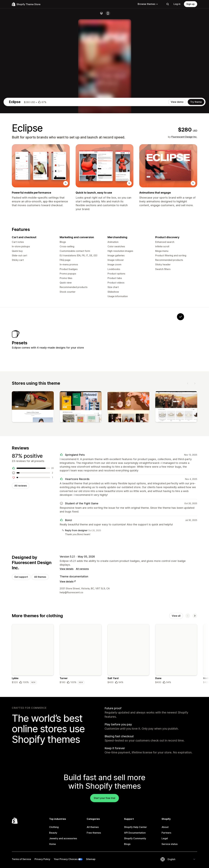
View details (67, 704)
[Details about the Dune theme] (176, 790)
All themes (40, 712)
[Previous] (188, 516)
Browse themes (148, 4)
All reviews (21, 619)
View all (176, 751)
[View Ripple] (144, 469)
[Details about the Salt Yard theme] (129, 790)
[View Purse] (125, 469)
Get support (21, 712)
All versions (82, 704)
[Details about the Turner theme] (81, 790)
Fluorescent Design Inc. (184, 264)
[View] (33, 540)
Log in (177, 4)
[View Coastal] (162, 469)
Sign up (191, 4)
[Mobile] (108, 13)
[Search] (168, 4)
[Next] (195, 516)
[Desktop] (101, 13)
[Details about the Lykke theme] (33, 790)
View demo (177, 229)
